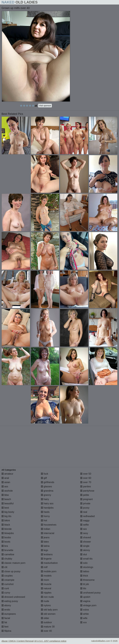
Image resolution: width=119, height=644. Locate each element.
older (45, 618)
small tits (86, 559)
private (85, 503)
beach (6, 499)
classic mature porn (13, 563)
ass (5, 486)
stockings (87, 567)
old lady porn (49, 610)
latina (45, 546)
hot (44, 520)
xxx (83, 622)
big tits (6, 516)
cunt (5, 588)
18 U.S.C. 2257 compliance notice (50, 641)
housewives (49, 525)
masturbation (49, 563)
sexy (84, 533)
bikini (6, 520)
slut (84, 554)
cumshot (8, 584)
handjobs (47, 508)
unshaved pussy (90, 593)
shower (86, 542)
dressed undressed (13, 597)
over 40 (46, 631)
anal (5, 478)
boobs (6, 537)
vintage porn (88, 605)
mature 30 (48, 627)
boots (6, 542)
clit (4, 567)
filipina (6, 631)
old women (48, 614)
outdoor (46, 622)
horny (45, 516)
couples (7, 576)
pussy (85, 508)
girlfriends (48, 482)
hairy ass (47, 503)
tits (83, 588)
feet (5, 627)
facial (6, 618)
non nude (47, 597)
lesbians (47, 554)
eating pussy (10, 601)
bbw (5, 495)
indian (46, 529)
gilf (44, 478)
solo (84, 563)
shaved (86, 537)
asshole (7, 491)
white (85, 614)
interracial (48, 533)
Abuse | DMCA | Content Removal (18, 641)
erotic (6, 610)
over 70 (86, 482)
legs (45, 550)
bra (5, 546)
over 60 (86, 478)
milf (44, 567)
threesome (87, 580)
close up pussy (11, 571)
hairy (45, 499)
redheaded (87, 516)
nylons (46, 605)
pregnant (86, 499)
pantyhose (87, 491)
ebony (6, 605)
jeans (45, 537)
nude (45, 601)
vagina (85, 601)
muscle (46, 584)
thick (84, 576)
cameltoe (8, 554)
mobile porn (49, 571)
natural (46, 588)
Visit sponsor (45, 106)
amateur (7, 474)
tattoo (85, 571)
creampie (8, 580)
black (6, 525)
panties (86, 486)
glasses (46, 486)
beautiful (8, 503)
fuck (45, 474)
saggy (85, 520)
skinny (85, 550)
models (46, 576)
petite (85, 495)
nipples (46, 593)
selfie (85, 525)
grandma (47, 491)
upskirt (85, 597)
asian (6, 482)
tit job (85, 584)
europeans (9, 614)
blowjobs (8, 533)
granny (46, 495)
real (84, 512)
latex (45, 542)
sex (84, 529)
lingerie (46, 559)
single (85, 546)
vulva (85, 610)
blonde (7, 529)
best (5, 508)
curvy (6, 593)
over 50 (86, 474)
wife (84, 618)
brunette (7, 550)
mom (45, 580)
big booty (8, 512)
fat (4, 622)
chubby (7, 559)
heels (45, 512)
